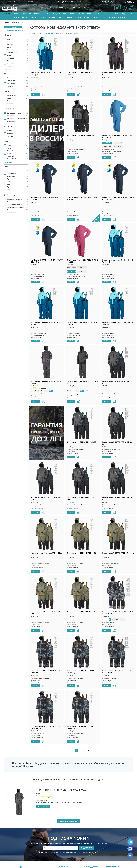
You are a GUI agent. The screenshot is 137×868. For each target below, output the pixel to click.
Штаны (106, 14)
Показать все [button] (8, 69)
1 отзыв (43, 371)
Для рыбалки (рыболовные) (16, 119)
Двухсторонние (12, 213)
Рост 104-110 (107, 136)
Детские (10, 131)
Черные (9, 187)
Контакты (82, 8)
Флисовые (10, 86)
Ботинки (37, 14)
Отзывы (73, 8)
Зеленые (10, 171)
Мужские (10, 136)
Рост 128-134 (107, 139)
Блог (108, 850)
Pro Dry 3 (10, 66)
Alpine (9, 42)
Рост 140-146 (118, 139)
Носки (34, 18)
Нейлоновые (11, 83)
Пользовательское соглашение (93, 859)
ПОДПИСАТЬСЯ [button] (87, 827)
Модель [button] (7, 35)
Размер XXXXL (11, 159)
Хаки (8, 184)
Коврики (87, 18)
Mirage (9, 55)
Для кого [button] (8, 127)
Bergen (9, 47)
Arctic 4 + (10, 45)
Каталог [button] (44, 8)
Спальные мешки (93, 14)
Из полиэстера (12, 78)
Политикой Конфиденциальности (68, 832)
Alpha (9, 39)
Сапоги (73, 14)
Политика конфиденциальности (117, 859)
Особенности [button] (10, 195)
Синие (9, 182)
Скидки (109, 856)
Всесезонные (11, 104)
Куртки (16, 14)
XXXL (51, 373)
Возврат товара (64, 856)
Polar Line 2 (10, 58)
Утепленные (11, 210)
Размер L (10, 145)
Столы (42, 18)
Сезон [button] (6, 91)
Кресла (81, 14)
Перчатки (51, 18)
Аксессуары (98, 18)
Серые (9, 179)
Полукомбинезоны (60, 14)
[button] (108, 3)
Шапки (78, 18)
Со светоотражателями (14, 205)
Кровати (25, 18)
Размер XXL (11, 154)
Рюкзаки (115, 14)
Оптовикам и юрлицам (59, 8)
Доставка (62, 850)
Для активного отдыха (14, 113)
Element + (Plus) (12, 53)
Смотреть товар (43, 786)
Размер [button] (7, 141)
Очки (131, 14)
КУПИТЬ (35, 88)
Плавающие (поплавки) (14, 199)
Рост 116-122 (118, 136)
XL (42, 373)
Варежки (16, 18)
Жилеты (69, 18)
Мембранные (11, 81)
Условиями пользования (86, 832)
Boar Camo (10, 64)
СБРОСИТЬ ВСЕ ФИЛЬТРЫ (16, 31)
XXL (46, 373)
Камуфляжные (12, 174)
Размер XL (10, 151)
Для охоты (10, 116)
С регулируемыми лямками (16, 207)
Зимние (9, 98)
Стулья (61, 18)
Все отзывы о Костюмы (69, 800)
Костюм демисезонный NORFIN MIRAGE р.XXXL (61, 769)
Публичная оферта (89, 856)
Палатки (47, 14)
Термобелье (27, 14)
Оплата (61, 853)
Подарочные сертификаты (115, 18)
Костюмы (7, 14)
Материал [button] (8, 74)
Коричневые (11, 176)
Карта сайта (87, 853)
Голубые (9, 190)
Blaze (8, 50)
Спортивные (11, 121)
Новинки (110, 853)
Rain (8, 61)
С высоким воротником (14, 202)
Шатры (124, 14)
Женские (10, 133)
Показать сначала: (37, 34)
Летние (9, 101)
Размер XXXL (11, 156)
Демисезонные (12, 96)
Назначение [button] (9, 109)
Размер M (10, 148)
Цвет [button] (6, 167)
